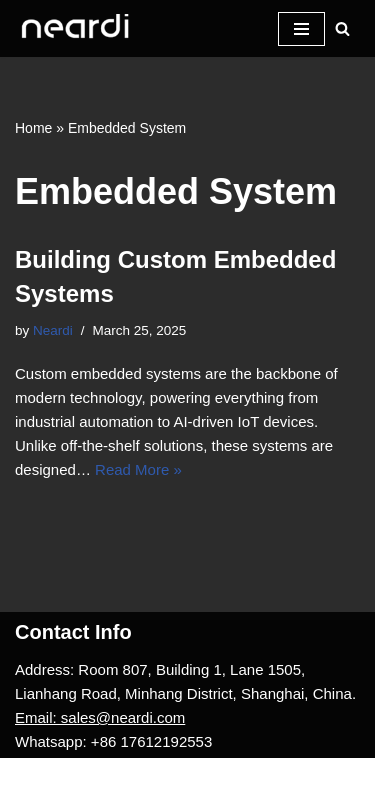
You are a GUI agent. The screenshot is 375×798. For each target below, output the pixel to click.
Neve (32, 777)
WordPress (183, 777)
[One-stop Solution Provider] (75, 28)
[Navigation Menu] (301, 29)
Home (33, 128)
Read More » (138, 469)
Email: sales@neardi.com (100, 717)
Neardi (53, 330)
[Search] (342, 28)
